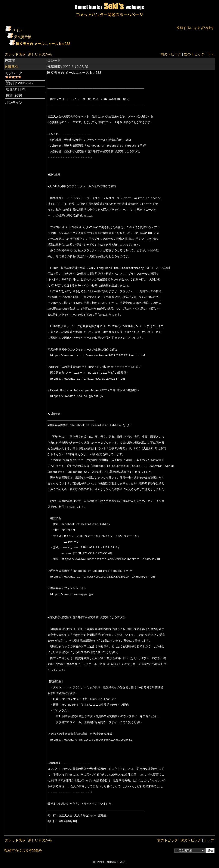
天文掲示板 (23, 37)
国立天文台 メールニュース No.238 (43, 44)
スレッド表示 (15, 54)
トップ (209, 840)
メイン (17, 30)
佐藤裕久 (12, 67)
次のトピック (194, 54)
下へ (211, 54)
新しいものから (40, 54)
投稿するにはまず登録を (195, 28)
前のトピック (171, 54)
